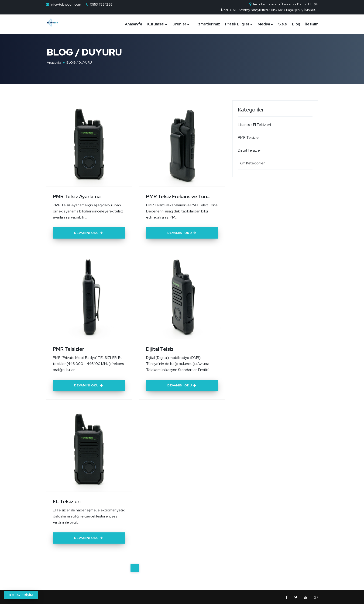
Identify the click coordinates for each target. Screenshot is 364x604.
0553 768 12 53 (101, 4)
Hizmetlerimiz (207, 24)
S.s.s (283, 24)
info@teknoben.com (66, 4)
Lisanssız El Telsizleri (254, 125)
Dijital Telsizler (249, 150)
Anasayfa (134, 24)
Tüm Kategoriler (251, 163)
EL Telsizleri (67, 501)
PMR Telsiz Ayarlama (77, 196)
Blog (296, 24)
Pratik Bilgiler (237, 24)
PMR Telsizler (69, 349)
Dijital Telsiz (160, 349)
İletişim (312, 24)
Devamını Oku (89, 233)
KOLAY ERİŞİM (21, 595)
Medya (264, 24)
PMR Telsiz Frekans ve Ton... (179, 196)
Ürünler (179, 24)
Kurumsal (156, 24)
